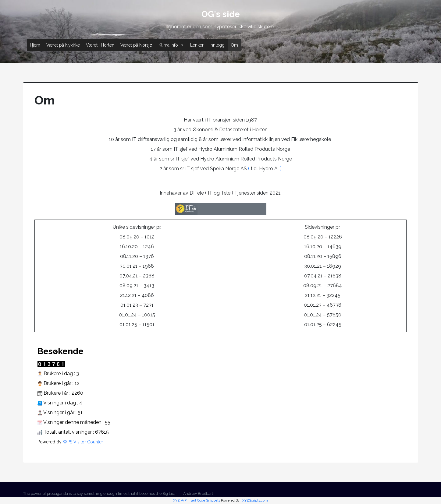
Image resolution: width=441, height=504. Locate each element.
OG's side (221, 14)
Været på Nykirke (63, 45)
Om (234, 45)
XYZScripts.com (255, 500)
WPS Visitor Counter (83, 442)
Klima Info (171, 45)
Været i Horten (100, 45)
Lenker (197, 45)
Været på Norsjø (136, 45)
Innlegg (217, 45)
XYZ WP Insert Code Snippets (197, 500)
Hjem (35, 45)
